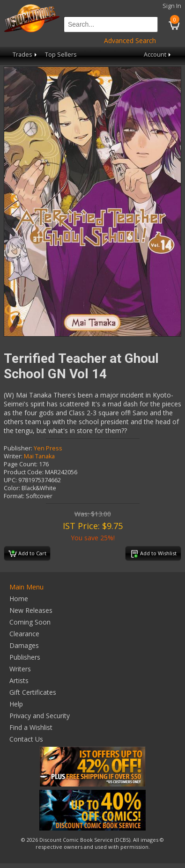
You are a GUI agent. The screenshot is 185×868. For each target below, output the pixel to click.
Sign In (172, 6)
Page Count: (21, 464)
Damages (24, 645)
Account (158, 55)
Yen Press (48, 448)
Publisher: (18, 448)
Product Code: (24, 472)
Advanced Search (130, 40)
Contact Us (26, 739)
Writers (20, 669)
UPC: (10, 480)
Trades (26, 55)
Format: (14, 496)
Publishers (25, 657)
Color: (12, 488)
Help (16, 704)
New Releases (31, 610)
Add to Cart (27, 554)
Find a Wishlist (31, 727)
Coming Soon (30, 622)
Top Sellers (61, 55)
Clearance (24, 634)
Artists (19, 680)
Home (19, 599)
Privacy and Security (40, 716)
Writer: (13, 456)
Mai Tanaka (39, 456)
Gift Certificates (33, 692)
